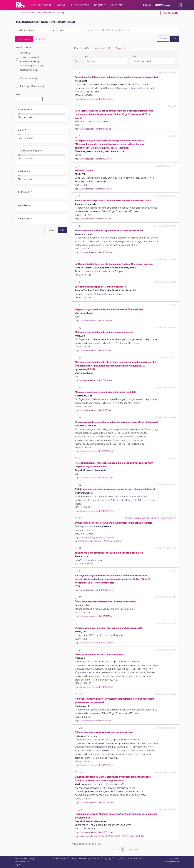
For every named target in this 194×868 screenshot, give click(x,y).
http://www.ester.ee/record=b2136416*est (93, 380)
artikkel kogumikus (32, 66)
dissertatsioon (29, 70)
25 (80, 810)
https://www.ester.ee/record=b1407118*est (94, 159)
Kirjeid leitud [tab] (82, 48)
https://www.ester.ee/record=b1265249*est (94, 802)
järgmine (134, 849)
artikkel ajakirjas (30, 57)
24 (80, 773)
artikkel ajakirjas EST (137, 518)
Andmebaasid (28, 13)
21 (80, 650)
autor (22, 130)
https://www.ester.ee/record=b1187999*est (94, 320)
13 (80, 418)
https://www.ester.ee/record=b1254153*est (94, 478)
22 (80, 695)
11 (80, 358)
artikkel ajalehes (30, 62)
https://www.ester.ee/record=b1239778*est (94, 99)
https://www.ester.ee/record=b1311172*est (93, 129)
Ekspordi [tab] (120, 48)
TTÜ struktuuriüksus (30, 151)
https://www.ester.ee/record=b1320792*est (94, 643)
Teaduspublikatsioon (32, 86)
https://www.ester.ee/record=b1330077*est (94, 511)
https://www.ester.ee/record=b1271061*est (94, 189)
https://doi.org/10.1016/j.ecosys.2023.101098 (94, 537)
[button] (179, 5)
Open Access (29, 78)
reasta (134, 56)
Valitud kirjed (170, 13)
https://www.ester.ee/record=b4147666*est (94, 590)
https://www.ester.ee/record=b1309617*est (94, 687)
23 (80, 728)
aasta (18, 94)
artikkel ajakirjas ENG (163, 518)
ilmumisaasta (27, 109)
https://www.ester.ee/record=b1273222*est (94, 832)
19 (80, 597)
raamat (25, 53)
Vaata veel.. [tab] (103, 48)
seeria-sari (25, 192)
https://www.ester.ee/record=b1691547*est (94, 616)
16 (80, 519)
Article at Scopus (112, 541)
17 (80, 548)
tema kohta (26, 205)
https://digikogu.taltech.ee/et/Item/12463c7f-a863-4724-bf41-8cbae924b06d (110, 836)
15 (80, 485)
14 (80, 459)
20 (81, 624)
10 (80, 328)
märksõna (25, 171)
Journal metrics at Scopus (88, 541)
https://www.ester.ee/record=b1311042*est (94, 252)
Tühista (163, 39)
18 (80, 571)
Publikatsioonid (46, 13)
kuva (86, 56)
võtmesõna (26, 219)
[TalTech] (20, 5)
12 (80, 388)
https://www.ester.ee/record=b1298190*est (94, 451)
